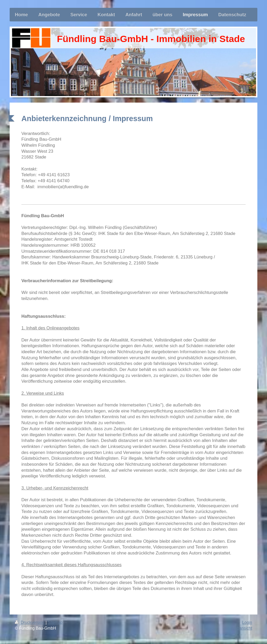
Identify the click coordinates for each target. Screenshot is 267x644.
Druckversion (30, 622)
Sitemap (55, 622)
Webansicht (242, 628)
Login (247, 622)
